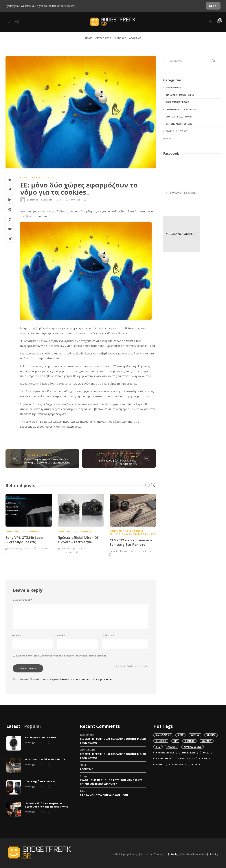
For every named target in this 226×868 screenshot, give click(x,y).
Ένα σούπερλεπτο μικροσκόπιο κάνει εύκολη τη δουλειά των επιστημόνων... (47, 461)
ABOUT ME (135, 38)
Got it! (213, 6)
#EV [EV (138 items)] (176, 741)
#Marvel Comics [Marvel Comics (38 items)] (192, 747)
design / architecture (179, 124)
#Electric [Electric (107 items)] (161, 741)
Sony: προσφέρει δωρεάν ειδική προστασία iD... (118, 462)
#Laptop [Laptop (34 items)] (206, 741)
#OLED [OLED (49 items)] (206, 753)
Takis (82, 791)
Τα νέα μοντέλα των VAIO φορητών (104, 795)
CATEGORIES (102, 38)
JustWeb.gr (174, 854)
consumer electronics (37, 178)
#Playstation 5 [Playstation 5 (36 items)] (186, 759)
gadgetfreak (33, 200)
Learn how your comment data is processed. (87, 679)
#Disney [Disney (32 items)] (211, 735)
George (84, 776)
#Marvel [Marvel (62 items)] (172, 747)
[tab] (13, 726)
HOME (89, 38)
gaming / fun (109, 453)
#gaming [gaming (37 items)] (190, 741)
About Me (86, 769)
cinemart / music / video (180, 95)
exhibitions (118, 534)
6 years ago (24, 548)
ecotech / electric (176, 131)
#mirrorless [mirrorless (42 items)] (188, 753)
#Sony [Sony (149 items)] (194, 764)
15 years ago (46, 200)
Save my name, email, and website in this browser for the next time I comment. (62, 656)
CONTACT (120, 38)
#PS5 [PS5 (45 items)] (204, 759)
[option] (29, 523)
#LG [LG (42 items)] (158, 747)
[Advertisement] (181, 282)
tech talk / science (38, 455)
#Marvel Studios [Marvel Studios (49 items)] (165, 753)
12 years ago (76, 548)
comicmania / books (178, 102)
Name (16, 636)
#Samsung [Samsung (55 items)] (177, 764)
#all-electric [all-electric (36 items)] (163, 735)
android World (175, 88)
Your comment (22, 600)
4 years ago (128, 551)
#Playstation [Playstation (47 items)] (163, 759)
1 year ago (30, 743)
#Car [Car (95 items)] (181, 735)
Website (108, 636)
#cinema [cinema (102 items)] (195, 735)
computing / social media (181, 109)
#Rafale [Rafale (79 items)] (160, 764)
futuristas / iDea (142, 534)
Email (61, 636)
